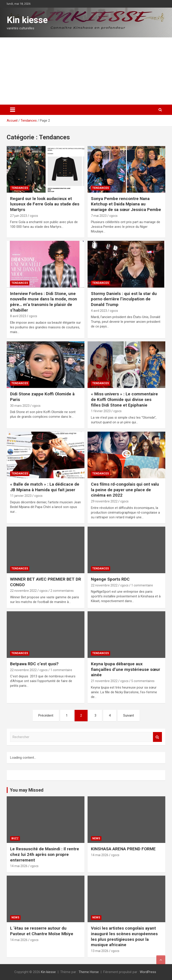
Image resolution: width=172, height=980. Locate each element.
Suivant (129, 715)
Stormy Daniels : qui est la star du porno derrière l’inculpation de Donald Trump (124, 299)
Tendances (20, 188)
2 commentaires (62, 591)
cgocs (34, 216)
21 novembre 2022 (104, 681)
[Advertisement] (86, 71)
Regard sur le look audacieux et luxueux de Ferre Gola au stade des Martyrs (45, 204)
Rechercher (157, 737)
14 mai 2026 (19, 866)
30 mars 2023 (20, 406)
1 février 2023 (101, 411)
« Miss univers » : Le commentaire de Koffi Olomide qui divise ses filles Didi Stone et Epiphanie (124, 399)
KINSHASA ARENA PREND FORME (123, 849)
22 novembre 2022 (23, 591)
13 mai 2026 (100, 951)
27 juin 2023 (19, 216)
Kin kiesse (27, 20)
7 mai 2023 (99, 216)
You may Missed (27, 790)
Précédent (46, 715)
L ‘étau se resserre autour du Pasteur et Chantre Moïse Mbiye (42, 931)
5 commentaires (143, 681)
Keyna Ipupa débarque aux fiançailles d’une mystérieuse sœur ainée (126, 669)
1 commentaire (142, 585)
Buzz (15, 838)
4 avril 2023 (99, 311)
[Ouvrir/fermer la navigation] (13, 110)
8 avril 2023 (18, 316)
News (96, 838)
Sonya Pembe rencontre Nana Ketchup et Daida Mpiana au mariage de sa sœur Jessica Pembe (126, 204)
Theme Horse (89, 972)
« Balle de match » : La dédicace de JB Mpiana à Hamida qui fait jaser (45, 487)
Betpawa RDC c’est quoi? (34, 664)
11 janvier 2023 (21, 496)
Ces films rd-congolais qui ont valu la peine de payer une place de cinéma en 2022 (125, 490)
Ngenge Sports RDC (110, 579)
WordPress (148, 972)
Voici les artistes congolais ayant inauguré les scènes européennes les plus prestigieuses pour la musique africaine (124, 936)
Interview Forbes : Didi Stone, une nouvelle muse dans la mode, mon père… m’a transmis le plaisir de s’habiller (44, 302)
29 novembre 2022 (104, 501)
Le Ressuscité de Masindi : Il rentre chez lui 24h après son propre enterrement (45, 854)
